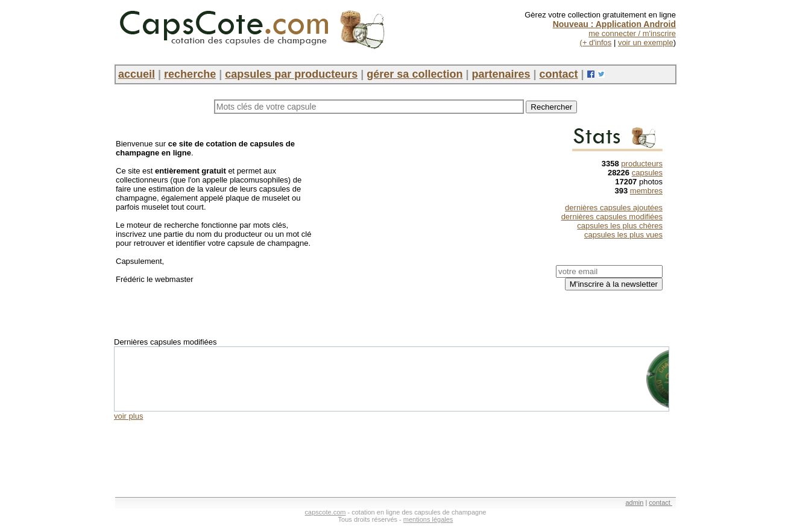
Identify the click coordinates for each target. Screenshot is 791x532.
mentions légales (428, 519)
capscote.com (326, 512)
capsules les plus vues (623, 235)
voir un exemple (646, 42)
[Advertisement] (428, 211)
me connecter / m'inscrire (632, 33)
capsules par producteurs (291, 74)
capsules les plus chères (620, 226)
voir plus (128, 416)
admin (634, 502)
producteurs (642, 164)
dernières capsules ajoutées (614, 208)
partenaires (501, 74)
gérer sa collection (414, 74)
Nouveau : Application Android (614, 24)
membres (646, 191)
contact (559, 74)
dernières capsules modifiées (612, 217)
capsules (647, 173)
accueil (137, 74)
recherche (190, 74)
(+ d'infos (596, 42)
